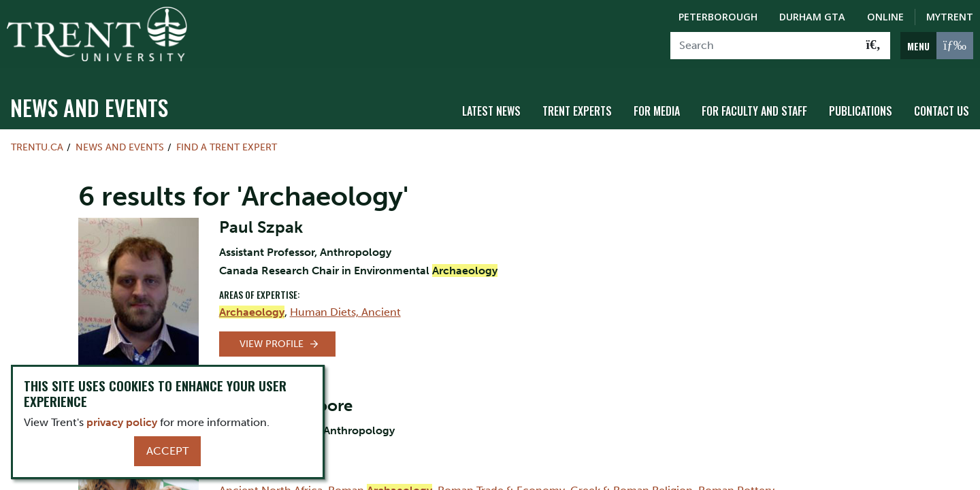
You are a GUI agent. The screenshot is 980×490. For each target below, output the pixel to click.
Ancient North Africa (271, 483)
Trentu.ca (37, 140)
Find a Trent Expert (227, 140)
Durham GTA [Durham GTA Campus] (812, 17)
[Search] (764, 46)
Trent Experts (577, 104)
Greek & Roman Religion (632, 483)
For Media (657, 104)
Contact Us (942, 104)
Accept (167, 451)
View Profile (272, 337)
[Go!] (873, 46)
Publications (861, 104)
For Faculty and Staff (754, 104)
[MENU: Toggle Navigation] (937, 46)
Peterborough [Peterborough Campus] (718, 17)
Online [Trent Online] (885, 17)
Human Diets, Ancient (345, 305)
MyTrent (950, 17)
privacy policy (122, 422)
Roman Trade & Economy (501, 483)
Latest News (491, 104)
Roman (380, 483)
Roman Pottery (736, 483)
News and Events (89, 100)
